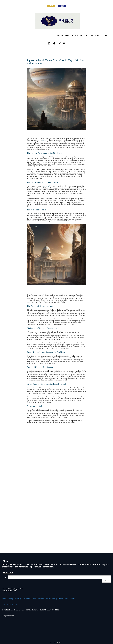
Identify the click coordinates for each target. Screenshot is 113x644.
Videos (66, 599)
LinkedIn (48, 599)
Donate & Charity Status (98, 36)
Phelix (4, 599)
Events (61, 599)
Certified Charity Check (10, 604)
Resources (74, 36)
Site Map (18, 599)
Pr (9, 599)
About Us (84, 36)
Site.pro (60, 643)
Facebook (40, 599)
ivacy (12, 599)
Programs (65, 36)
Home (57, 36)
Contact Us (26, 599)
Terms (34, 599)
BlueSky (54, 599)
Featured (73, 599)
